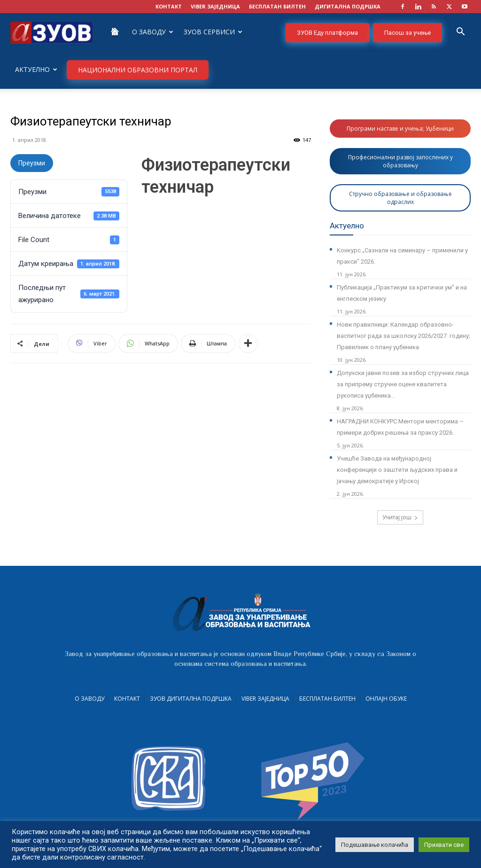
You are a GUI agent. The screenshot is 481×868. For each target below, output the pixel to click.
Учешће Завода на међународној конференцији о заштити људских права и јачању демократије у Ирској (397, 470)
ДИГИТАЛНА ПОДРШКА (348, 6)
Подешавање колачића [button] (375, 845)
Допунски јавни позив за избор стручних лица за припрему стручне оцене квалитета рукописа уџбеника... (403, 384)
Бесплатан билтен (327, 699)
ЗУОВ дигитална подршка (191, 699)
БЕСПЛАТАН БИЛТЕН (277, 6)
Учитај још (400, 517)
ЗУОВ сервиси (213, 32)
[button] (460, 33)
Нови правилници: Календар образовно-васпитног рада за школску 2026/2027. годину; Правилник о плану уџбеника (403, 336)
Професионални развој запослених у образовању (400, 161)
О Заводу (153, 32)
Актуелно (36, 69)
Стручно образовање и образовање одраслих (400, 198)
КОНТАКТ (169, 6)
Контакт (127, 699)
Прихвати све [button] (444, 845)
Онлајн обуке (386, 699)
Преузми (32, 163)
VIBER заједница (215, 6)
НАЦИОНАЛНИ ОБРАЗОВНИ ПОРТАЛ (138, 70)
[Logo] (52, 32)
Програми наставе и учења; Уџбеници (400, 129)
